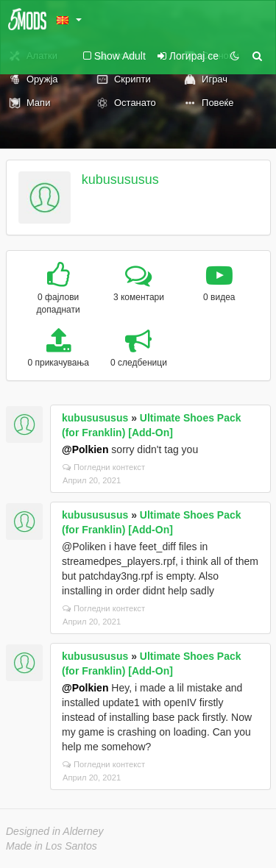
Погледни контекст (104, 467)
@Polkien (85, 449)
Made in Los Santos (52, 846)
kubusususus (120, 179)
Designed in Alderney (55, 831)
